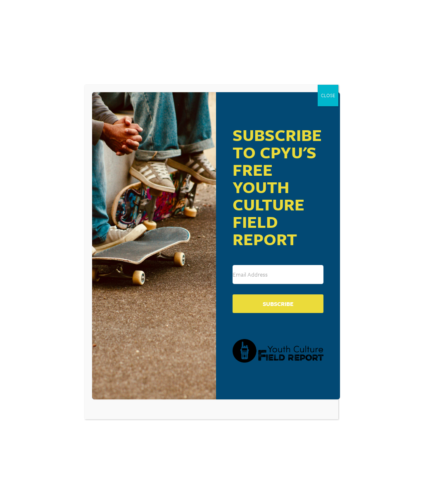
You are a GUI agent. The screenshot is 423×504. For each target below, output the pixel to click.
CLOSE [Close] (328, 95)
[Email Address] (278, 275)
